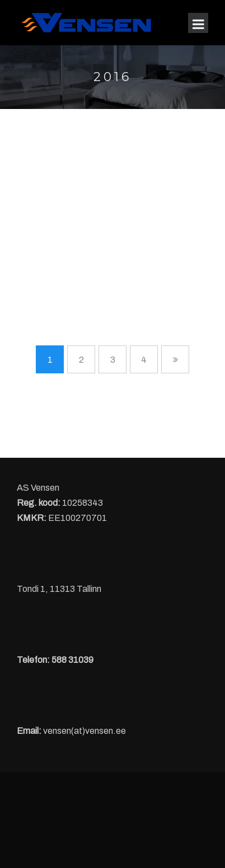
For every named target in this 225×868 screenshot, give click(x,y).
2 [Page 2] (81, 360)
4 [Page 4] (144, 360)
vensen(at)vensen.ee (85, 731)
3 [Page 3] (113, 360)
